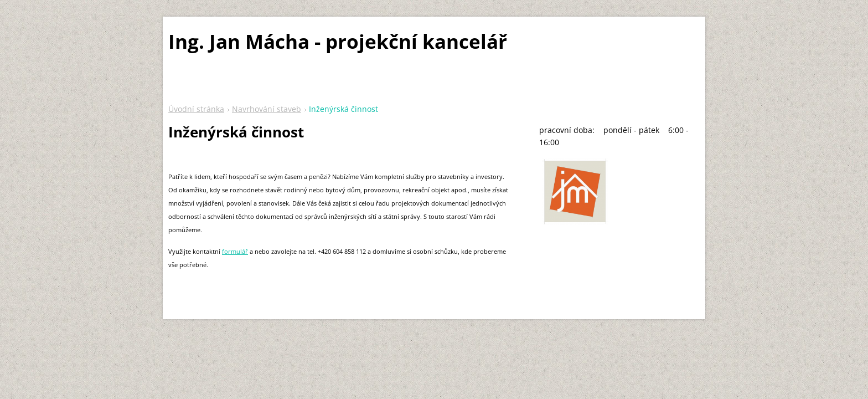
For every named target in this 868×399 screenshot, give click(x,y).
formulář (235, 251)
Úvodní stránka (196, 109)
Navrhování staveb (267, 109)
